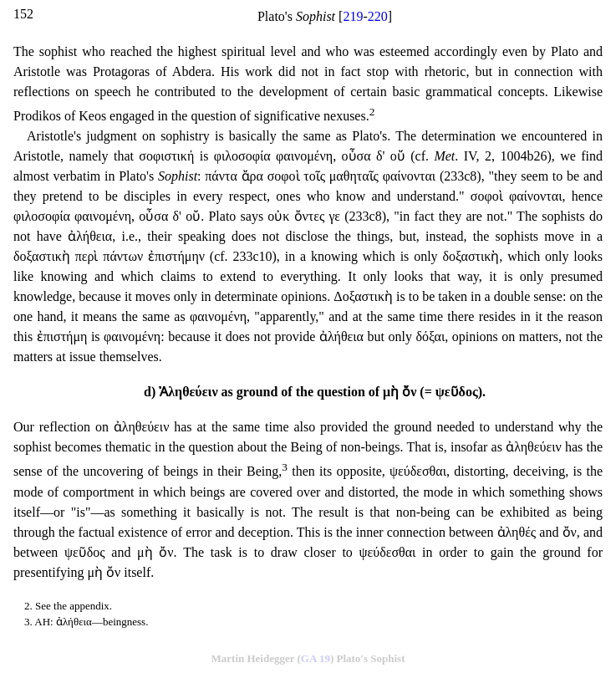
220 (378, 16)
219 (353, 16)
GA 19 (316, 658)
